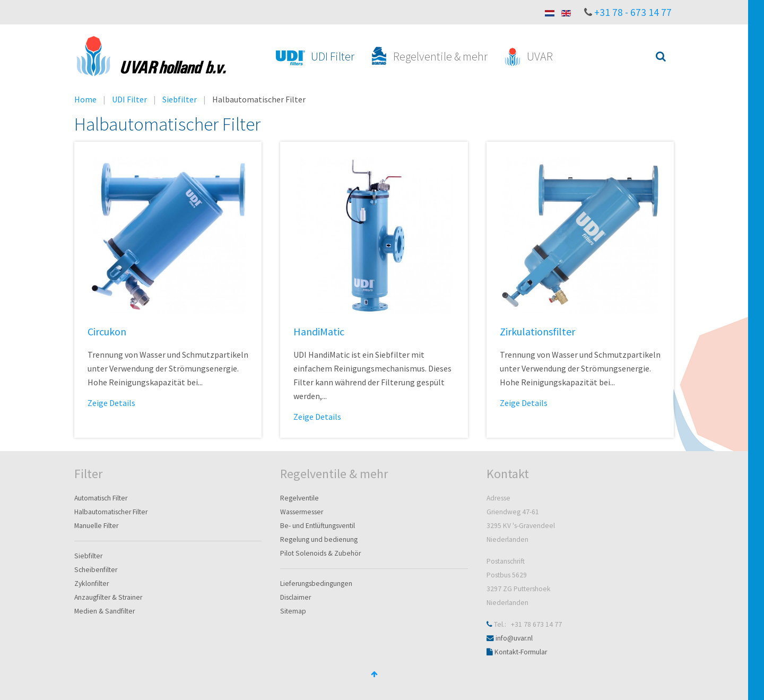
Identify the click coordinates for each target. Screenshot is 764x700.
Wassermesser (302, 512)
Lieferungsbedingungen (316, 584)
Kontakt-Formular (521, 652)
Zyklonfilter (92, 584)
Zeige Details (111, 403)
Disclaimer (296, 597)
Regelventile (299, 498)
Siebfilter (180, 99)
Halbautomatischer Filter (111, 512)
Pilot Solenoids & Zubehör (320, 553)
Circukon (107, 331)
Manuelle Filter (96, 526)
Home (85, 99)
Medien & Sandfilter (105, 611)
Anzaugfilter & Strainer (108, 597)
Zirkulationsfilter (537, 331)
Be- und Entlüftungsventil (318, 526)
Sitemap (293, 611)
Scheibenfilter (96, 570)
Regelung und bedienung (319, 539)
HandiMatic (319, 331)
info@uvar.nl (514, 638)
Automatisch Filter (101, 498)
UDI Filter (129, 99)
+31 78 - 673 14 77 (633, 12)
